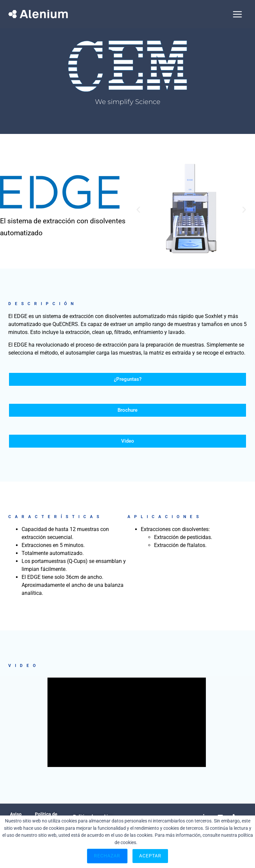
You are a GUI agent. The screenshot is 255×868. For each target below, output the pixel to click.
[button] (138, 210)
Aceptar (150, 856)
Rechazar (107, 856)
